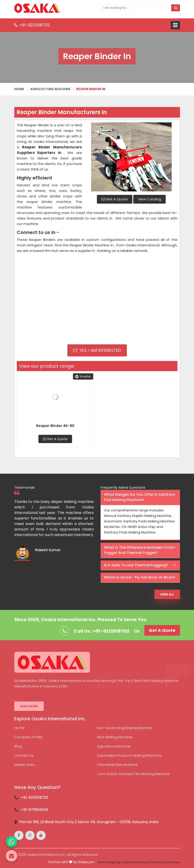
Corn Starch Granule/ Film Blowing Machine (133, 774)
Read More (29, 706)
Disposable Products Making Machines (129, 755)
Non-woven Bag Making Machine (125, 728)
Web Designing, (109, 862)
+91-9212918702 (32, 25)
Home (19, 89)
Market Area (25, 765)
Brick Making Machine (115, 737)
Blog (18, 746)
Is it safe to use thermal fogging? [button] (136, 565)
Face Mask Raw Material (117, 765)
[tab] (140, 497)
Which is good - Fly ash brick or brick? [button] (139, 577)
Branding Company (165, 862)
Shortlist (83, 376)
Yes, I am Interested (97, 350)
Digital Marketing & (136, 862)
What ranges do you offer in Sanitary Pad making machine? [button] (139, 497)
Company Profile (28, 737)
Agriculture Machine (50, 89)
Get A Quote (115, 199)
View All (167, 594)
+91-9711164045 (34, 810)
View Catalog (149, 199)
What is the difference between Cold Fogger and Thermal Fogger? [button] (138, 550)
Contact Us (24, 755)
